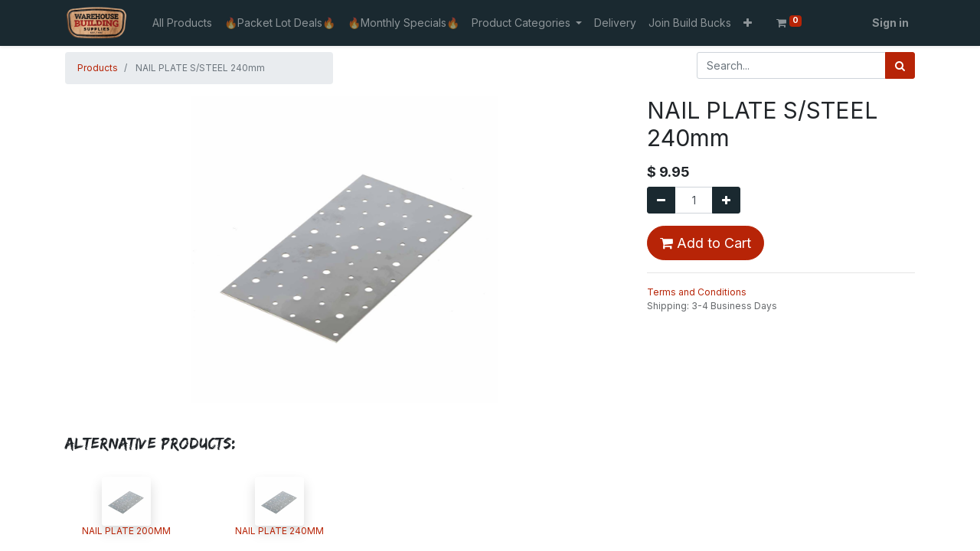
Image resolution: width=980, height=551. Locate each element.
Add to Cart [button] (706, 243)
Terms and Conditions (697, 292)
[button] (748, 23)
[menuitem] (182, 23)
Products (98, 68)
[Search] (900, 65)
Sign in (890, 23)
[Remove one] (661, 200)
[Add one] (726, 200)
